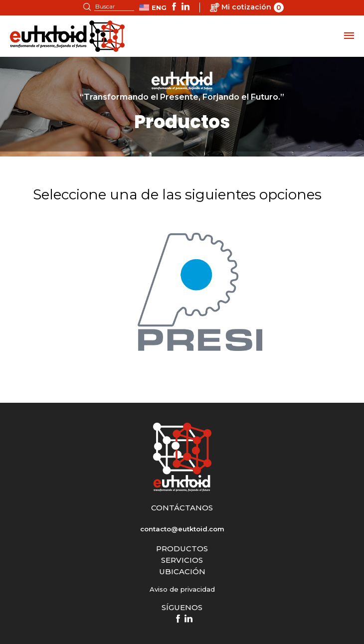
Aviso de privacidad (182, 589)
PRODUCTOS (182, 549)
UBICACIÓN (182, 571)
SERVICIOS (182, 560)
